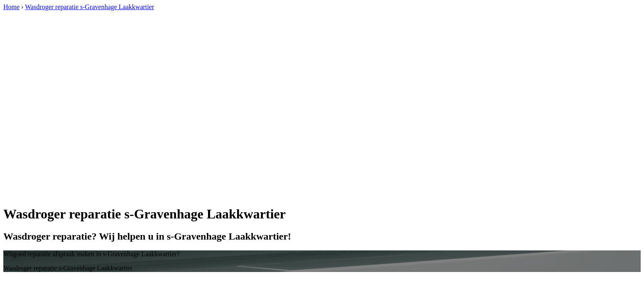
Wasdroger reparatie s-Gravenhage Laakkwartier (89, 7)
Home (11, 7)
